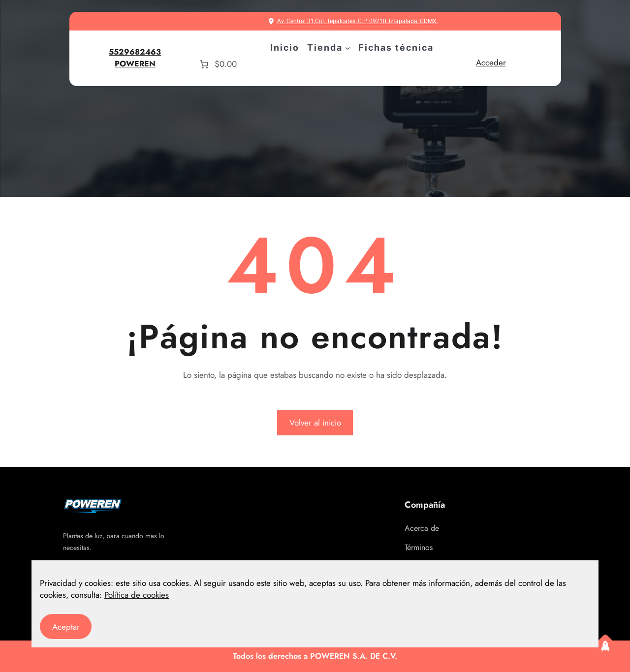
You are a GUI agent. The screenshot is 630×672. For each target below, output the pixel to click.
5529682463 (135, 52)
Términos (419, 547)
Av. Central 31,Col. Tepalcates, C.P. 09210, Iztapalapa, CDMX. (358, 21)
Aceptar (66, 627)
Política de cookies (137, 595)
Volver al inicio (315, 423)
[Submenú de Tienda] (348, 48)
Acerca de (422, 528)
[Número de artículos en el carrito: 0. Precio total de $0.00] (217, 64)
